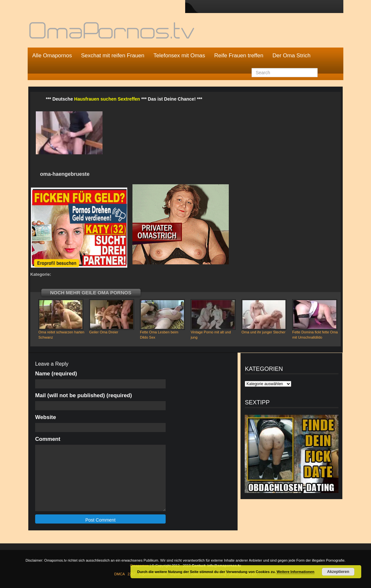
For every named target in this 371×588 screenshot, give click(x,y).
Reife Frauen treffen (239, 56)
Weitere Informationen (295, 572)
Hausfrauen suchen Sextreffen (107, 99)
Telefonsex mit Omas (179, 56)
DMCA (119, 574)
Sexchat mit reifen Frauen (113, 56)
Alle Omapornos (52, 56)
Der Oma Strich (291, 56)
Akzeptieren (338, 572)
